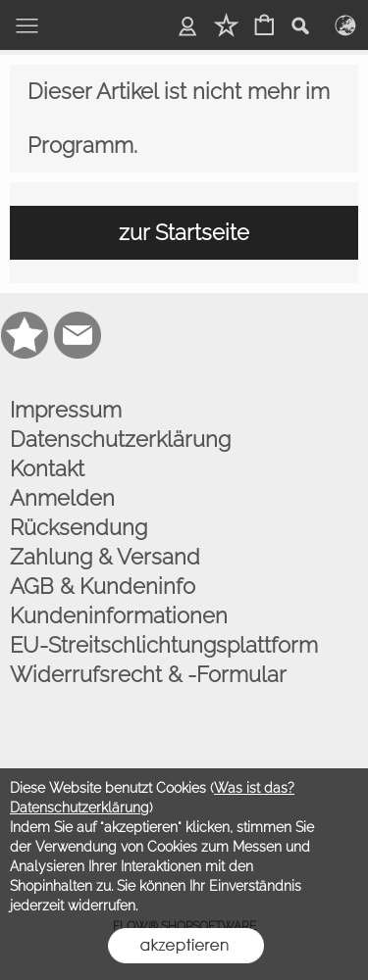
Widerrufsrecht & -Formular (148, 674)
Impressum (66, 410)
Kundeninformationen (119, 615)
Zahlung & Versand (105, 557)
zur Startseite (184, 232)
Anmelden (62, 498)
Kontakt (47, 468)
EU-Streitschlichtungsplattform (164, 645)
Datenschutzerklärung (120, 439)
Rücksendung (79, 527)
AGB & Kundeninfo (103, 586)
